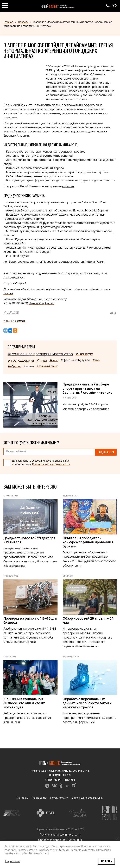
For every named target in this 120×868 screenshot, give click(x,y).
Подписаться (106, 451)
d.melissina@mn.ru (41, 303)
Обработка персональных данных (60, 838)
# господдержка (21, 360)
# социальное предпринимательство (40, 354)
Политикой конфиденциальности (51, 463)
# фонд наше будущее (75, 360)
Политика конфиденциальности (60, 833)
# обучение (14, 366)
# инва (42, 360)
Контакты (23, 796)
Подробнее (12, 861)
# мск (54, 360)
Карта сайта (39, 796)
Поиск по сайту (59, 796)
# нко (96, 360)
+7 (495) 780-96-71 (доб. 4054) (60, 778)
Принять (106, 861)
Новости (23, 22)
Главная (8, 22)
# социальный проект (47, 366)
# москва (29, 366)
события (68, 186)
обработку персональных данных (51, 459)
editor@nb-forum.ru (60, 773)
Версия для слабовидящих (87, 796)
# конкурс (84, 354)
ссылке (8, 293)
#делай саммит (14, 321)
